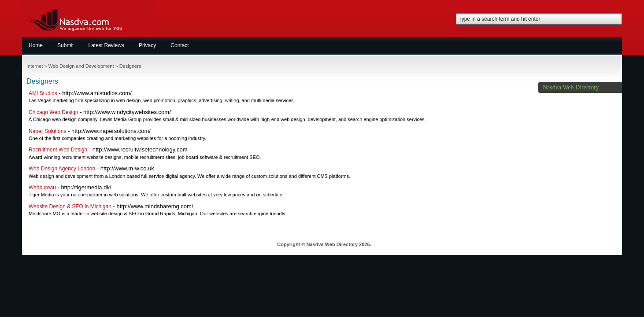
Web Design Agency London (62, 169)
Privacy (147, 45)
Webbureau (42, 188)
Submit (65, 45)
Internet (35, 66)
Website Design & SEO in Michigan (70, 206)
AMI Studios (43, 93)
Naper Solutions (47, 131)
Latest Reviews (106, 45)
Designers (130, 66)
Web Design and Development (81, 66)
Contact (180, 45)
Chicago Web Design (54, 112)
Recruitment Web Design (58, 150)
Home (36, 45)
